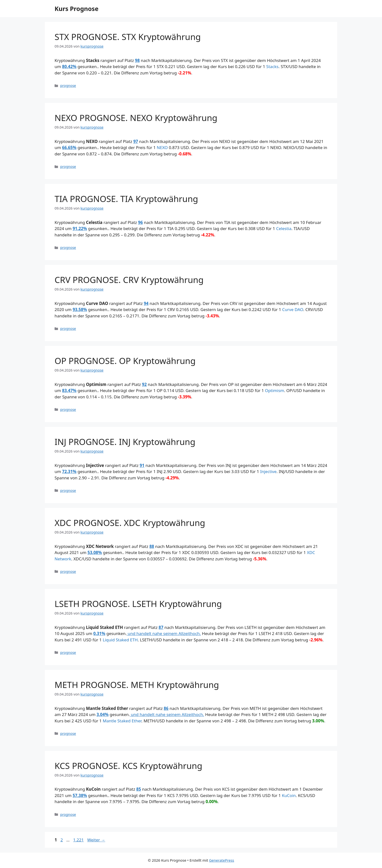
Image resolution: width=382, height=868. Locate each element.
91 (142, 465)
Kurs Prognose (76, 9)
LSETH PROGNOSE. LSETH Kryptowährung (138, 604)
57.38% (80, 795)
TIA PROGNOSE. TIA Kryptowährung (126, 199)
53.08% (95, 552)
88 (152, 546)
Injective (268, 471)
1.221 (78, 840)
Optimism (275, 390)
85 (138, 789)
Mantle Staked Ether (122, 721)
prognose (68, 86)
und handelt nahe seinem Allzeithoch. (164, 633)
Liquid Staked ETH (120, 640)
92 (144, 384)
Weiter (96, 840)
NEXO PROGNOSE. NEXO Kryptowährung (136, 118)
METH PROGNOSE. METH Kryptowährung (137, 685)
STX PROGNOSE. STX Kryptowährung (128, 37)
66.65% (69, 147)
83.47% (69, 390)
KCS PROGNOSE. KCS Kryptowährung (128, 766)
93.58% (80, 309)
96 (140, 222)
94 (146, 303)
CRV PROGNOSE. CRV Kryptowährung (129, 280)
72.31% (69, 471)
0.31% (99, 633)
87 (161, 627)
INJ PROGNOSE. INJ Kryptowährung (125, 442)
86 (166, 708)
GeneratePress (222, 860)
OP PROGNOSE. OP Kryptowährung (125, 361)
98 (137, 60)
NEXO (162, 147)
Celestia (284, 228)
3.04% (102, 714)
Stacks (272, 66)
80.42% (69, 66)
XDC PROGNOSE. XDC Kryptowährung (130, 523)
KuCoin (289, 795)
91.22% (80, 228)
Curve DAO (293, 309)
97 (136, 141)
